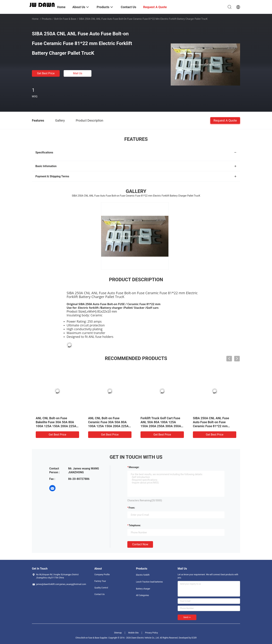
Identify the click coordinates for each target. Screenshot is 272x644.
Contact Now (140, 544)
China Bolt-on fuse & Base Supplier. (92, 638)
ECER (194, 638)
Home (35, 19)
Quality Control (101, 588)
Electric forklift (143, 575)
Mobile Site (133, 633)
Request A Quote (225, 120)
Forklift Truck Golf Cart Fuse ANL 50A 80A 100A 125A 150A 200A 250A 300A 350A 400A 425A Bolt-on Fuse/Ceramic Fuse (161, 426)
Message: (134, 467)
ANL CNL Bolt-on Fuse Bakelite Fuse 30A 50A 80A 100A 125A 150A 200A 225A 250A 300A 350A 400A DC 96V (56, 426)
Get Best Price (46, 73)
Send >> (187, 617)
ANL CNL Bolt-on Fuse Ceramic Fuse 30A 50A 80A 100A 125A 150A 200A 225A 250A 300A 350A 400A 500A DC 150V (108, 426)
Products (47, 19)
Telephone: (135, 525)
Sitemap (118, 633)
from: (132, 508)
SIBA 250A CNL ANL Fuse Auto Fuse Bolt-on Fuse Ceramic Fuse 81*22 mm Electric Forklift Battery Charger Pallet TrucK (211, 426)
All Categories (142, 595)
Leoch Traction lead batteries (149, 582)
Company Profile (102, 575)
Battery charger (143, 589)
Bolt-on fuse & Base (65, 19)
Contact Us (99, 594)
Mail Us (78, 73)
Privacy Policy (151, 633)
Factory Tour (100, 581)
